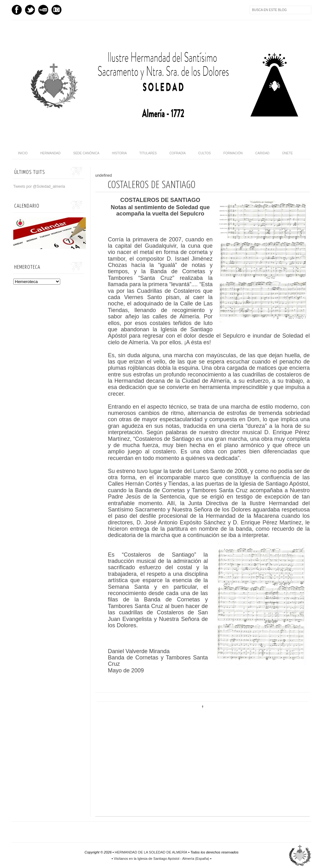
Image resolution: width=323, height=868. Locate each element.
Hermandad (50, 153)
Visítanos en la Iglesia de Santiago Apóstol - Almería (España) (161, 859)
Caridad (262, 153)
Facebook (17, 10)
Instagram (56, 10)
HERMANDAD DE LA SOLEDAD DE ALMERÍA (151, 852)
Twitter (30, 10)
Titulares (148, 153)
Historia (119, 153)
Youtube (43, 10)
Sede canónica (86, 153)
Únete (287, 153)
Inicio (23, 153)
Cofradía (178, 153)
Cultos (205, 153)
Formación (233, 153)
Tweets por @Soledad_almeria (39, 186)
